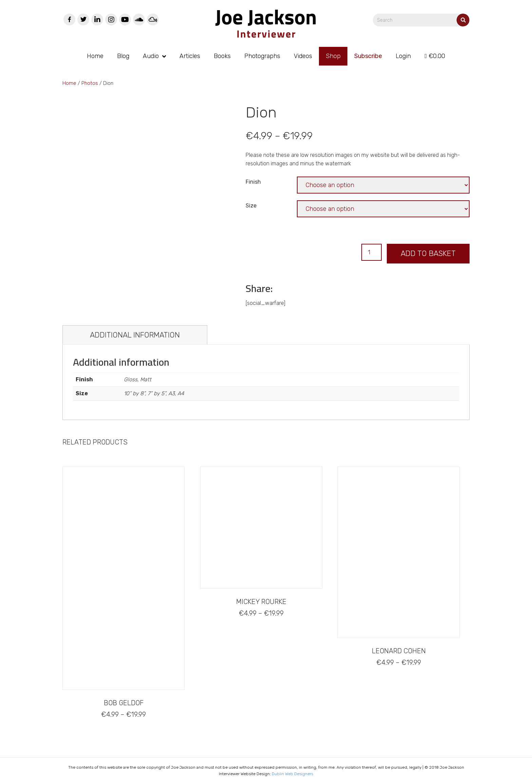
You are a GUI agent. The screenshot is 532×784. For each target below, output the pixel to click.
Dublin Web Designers (292, 774)
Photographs (262, 56)
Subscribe (368, 56)
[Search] (421, 20)
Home (95, 56)
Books (222, 56)
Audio (151, 56)
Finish (253, 182)
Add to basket (428, 253)
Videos (303, 56)
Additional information (135, 335)
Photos (90, 83)
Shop (333, 56)
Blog (123, 56)
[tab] (135, 335)
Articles (190, 56)
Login (403, 56)
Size (251, 206)
